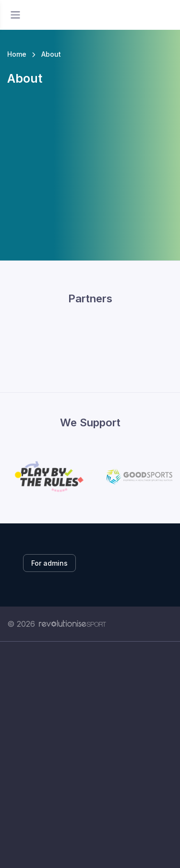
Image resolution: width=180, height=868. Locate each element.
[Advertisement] (90, 755)
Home (17, 54)
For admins (49, 563)
